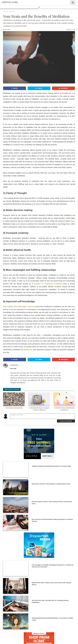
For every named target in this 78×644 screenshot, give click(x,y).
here (72, 221)
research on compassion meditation (48, 284)
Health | (12, 11)
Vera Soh (7, 29)
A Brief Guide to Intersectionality (14, 408)
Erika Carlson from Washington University (19, 307)
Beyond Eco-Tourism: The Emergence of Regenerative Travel (51, 484)
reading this (28, 350)
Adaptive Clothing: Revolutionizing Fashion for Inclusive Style (51, 466)
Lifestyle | (6, 11)
